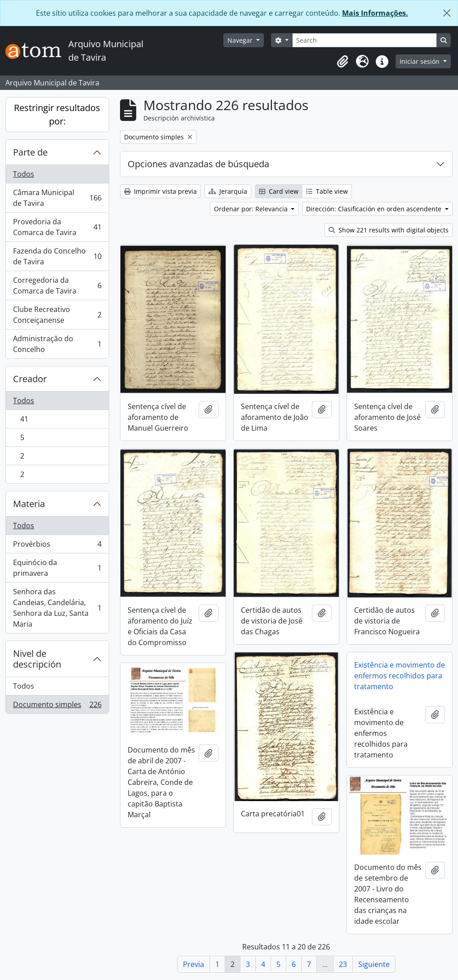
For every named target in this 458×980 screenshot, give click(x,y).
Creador (30, 379)
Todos (24, 174)
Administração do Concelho (57, 344)
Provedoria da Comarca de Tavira (57, 227)
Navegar (241, 40)
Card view (279, 191)
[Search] (365, 40)
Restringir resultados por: (57, 114)
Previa (193, 964)
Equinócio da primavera (57, 568)
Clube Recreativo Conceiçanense (57, 315)
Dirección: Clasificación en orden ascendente (375, 209)
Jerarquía (228, 191)
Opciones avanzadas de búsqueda (198, 164)
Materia (29, 504)
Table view (327, 191)
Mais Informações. (375, 13)
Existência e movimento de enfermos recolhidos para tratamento (400, 676)
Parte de (30, 152)
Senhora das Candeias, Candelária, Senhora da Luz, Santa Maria (57, 608)
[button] (342, 62)
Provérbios (57, 546)
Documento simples (57, 706)
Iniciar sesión (420, 61)
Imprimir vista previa (160, 191)
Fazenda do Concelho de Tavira (57, 256)
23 (343, 964)
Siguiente (374, 964)
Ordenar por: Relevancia (252, 209)
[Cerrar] (447, 13)
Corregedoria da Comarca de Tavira (57, 285)
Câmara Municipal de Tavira (57, 198)
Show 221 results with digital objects (389, 230)
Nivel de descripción (37, 659)
